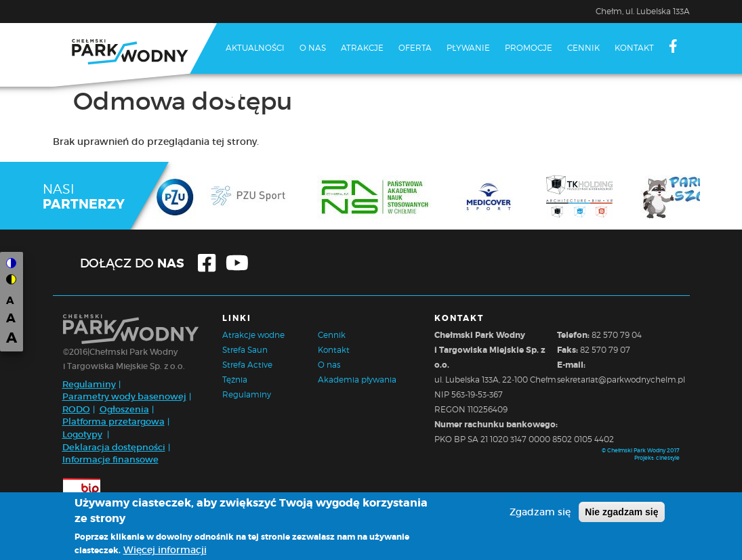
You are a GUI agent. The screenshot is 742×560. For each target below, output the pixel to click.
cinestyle (668, 458)
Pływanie (468, 48)
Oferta (415, 48)
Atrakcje (362, 48)
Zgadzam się (540, 512)
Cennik (583, 48)
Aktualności (255, 48)
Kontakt (634, 48)
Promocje (529, 48)
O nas (313, 48)
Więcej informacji (165, 550)
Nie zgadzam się (621, 512)
